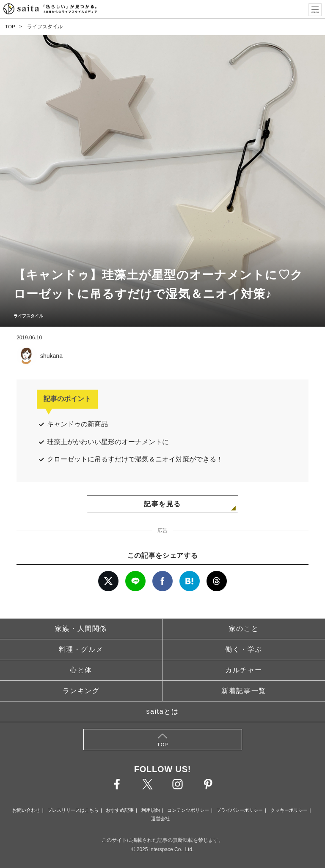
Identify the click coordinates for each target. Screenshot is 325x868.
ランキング (81, 691)
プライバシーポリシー (240, 810)
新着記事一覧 (244, 691)
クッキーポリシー (289, 810)
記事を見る (162, 504)
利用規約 (151, 810)
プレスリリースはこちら (73, 810)
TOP (10, 27)
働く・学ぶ (244, 649)
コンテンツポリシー (188, 810)
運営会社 (160, 819)
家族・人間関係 (81, 629)
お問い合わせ (26, 810)
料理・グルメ (81, 649)
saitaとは (163, 711)
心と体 (81, 670)
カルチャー (244, 670)
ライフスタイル (45, 27)
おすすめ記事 (120, 810)
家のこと (244, 629)
